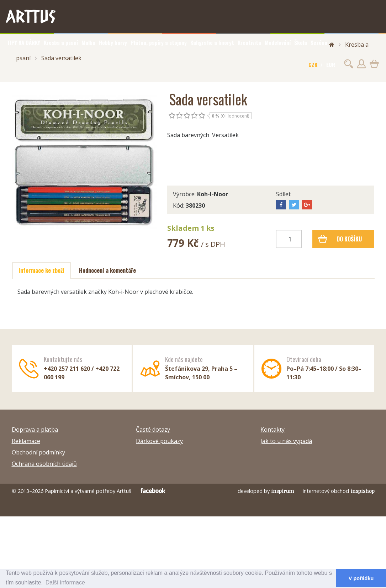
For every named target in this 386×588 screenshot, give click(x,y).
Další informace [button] (65, 582)
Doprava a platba (35, 430)
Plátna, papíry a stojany (159, 42)
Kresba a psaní (61, 42)
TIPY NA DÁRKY (24, 42)
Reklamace (26, 441)
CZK (313, 64)
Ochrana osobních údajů (44, 464)
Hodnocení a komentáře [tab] (107, 270)
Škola (301, 42)
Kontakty (273, 430)
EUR (331, 64)
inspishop (363, 491)
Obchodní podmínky (38, 452)
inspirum (283, 491)
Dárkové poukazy (159, 441)
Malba (88, 42)
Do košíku (340, 239)
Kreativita (249, 42)
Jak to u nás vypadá (286, 441)
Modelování (278, 42)
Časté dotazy (153, 430)
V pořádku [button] (361, 578)
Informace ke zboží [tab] (41, 270)
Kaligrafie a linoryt (212, 42)
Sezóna (319, 42)
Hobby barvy (113, 42)
